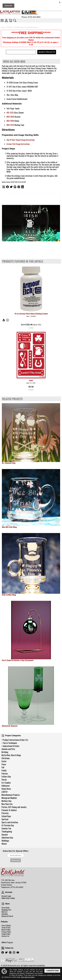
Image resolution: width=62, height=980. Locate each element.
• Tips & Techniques (9, 743)
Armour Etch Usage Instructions (18, 144)
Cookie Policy (6, 934)
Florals (4, 780)
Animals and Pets (8, 749)
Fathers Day (6, 776)
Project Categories (3, 736)
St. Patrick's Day (9, 463)
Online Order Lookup (8, 898)
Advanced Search (7, 916)
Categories (2, 20)
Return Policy (6, 930)
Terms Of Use (6, 928)
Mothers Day (6, 801)
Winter (4, 844)
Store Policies (6, 926)
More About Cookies (28, 977)
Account (3, 892)
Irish (31, 381)
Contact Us (5, 936)
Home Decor (6, 789)
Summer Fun (6, 828)
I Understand (52, 971)
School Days (6, 816)
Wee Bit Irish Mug (9, 527)
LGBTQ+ (5, 792)
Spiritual (5, 819)
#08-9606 (10, 117)
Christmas (6, 758)
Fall (3, 767)
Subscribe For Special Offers (16, 851)
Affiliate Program (7, 942)
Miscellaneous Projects (11, 795)
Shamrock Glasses (10, 726)
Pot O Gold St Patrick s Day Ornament (18, 660)
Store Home (5, 908)
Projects (9, 27)
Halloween (6, 786)
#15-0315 (10, 113)
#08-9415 (10, 125)
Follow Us (3, 948)
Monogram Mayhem (9, 798)
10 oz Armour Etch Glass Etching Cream (31, 314)
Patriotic (5, 813)
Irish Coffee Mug (9, 595)
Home (3, 27)
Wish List (4, 912)
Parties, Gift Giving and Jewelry (14, 807)
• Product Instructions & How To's (15, 740)
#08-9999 (10, 121)
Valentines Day (7, 838)
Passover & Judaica (9, 810)
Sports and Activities (10, 822)
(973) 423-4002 (17, 887)
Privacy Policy (6, 932)
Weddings (5, 841)
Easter (4, 761)
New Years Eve (7, 804)
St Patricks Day (8, 825)
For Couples (6, 783)
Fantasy (5, 773)
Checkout (5, 914)
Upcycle (5, 834)
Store (3, 904)
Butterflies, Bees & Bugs (11, 755)
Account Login (6, 896)
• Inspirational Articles (10, 746)
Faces (4, 764)
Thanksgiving (7, 831)
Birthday (5, 752)
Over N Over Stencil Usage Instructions (21, 140)
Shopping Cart (6, 910)
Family (4, 770)
